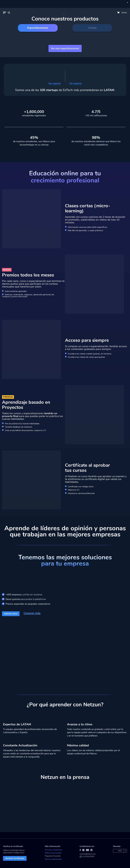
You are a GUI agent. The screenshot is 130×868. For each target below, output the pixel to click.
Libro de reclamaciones (53, 859)
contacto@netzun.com (88, 854)
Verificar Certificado (15, 858)
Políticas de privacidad (53, 853)
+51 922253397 (87, 857)
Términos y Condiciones (53, 850)
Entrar (124, 13)
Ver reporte (55, 83)
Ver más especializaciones (65, 48)
